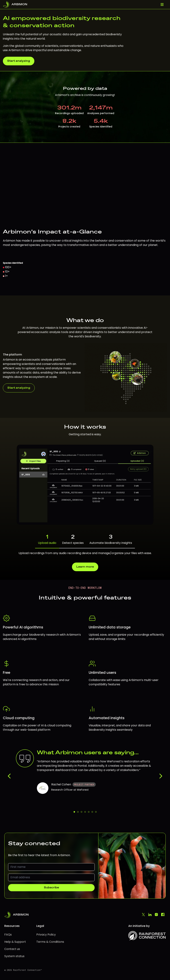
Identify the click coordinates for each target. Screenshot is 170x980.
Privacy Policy (46, 935)
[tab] (85, 540)
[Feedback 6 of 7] (92, 812)
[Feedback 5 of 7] (89, 812)
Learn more (85, 567)
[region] (85, 219)
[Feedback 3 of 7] (81, 812)
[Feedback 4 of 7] (85, 812)
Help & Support (15, 942)
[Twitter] (143, 915)
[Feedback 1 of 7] (74, 812)
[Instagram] (156, 915)
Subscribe (51, 888)
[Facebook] (163, 915)
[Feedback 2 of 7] (78, 812)
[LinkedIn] (150, 915)
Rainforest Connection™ (27, 970)
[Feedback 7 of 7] (96, 812)
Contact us (12, 949)
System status (14, 956)
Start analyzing (19, 61)
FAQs (8, 935)
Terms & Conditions (50, 942)
